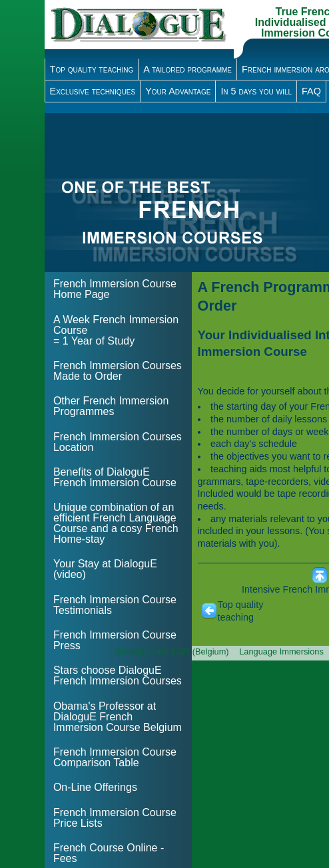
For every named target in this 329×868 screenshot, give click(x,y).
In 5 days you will (256, 91)
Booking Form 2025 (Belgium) (172, 651)
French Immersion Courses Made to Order (118, 371)
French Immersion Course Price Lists (115, 818)
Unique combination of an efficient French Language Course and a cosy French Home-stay (116, 523)
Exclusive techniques (93, 91)
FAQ (311, 91)
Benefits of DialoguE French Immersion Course (115, 477)
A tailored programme (187, 69)
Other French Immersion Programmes (111, 406)
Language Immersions (281, 651)
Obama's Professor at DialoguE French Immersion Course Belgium (118, 717)
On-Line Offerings (95, 787)
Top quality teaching (92, 69)
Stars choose (118, 675)
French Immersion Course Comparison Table (115, 757)
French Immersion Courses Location (118, 442)
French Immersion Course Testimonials (115, 605)
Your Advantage (178, 91)
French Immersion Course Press (115, 640)
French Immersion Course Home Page (115, 289)
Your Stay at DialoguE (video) (105, 569)
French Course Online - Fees (109, 853)
